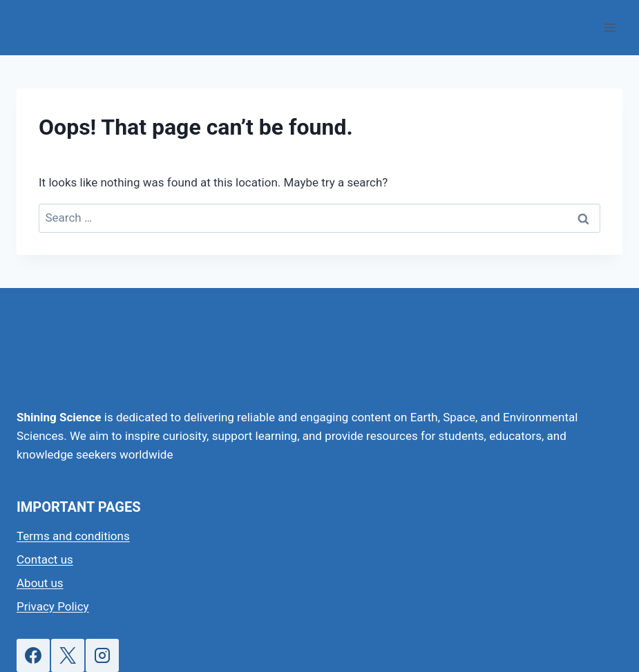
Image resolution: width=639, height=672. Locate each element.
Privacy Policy (53, 606)
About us (40, 583)
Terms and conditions (73, 536)
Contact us (45, 559)
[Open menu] (610, 27)
